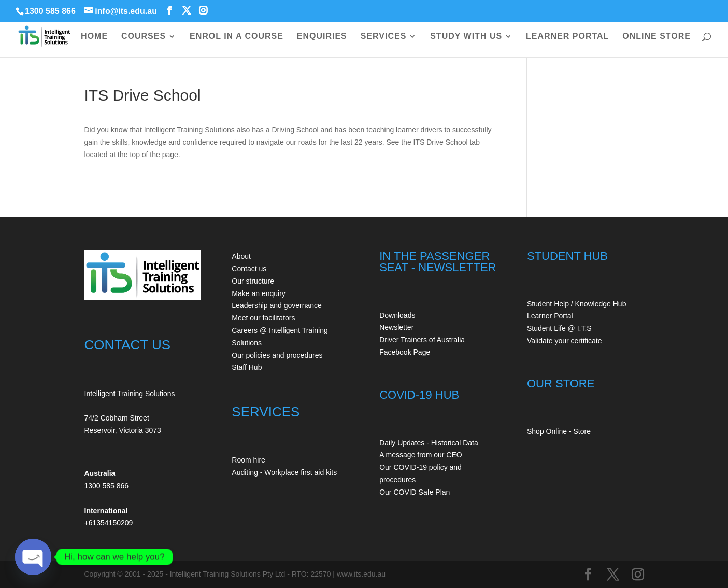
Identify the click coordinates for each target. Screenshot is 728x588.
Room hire (248, 460)
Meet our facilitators (263, 318)
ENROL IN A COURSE (237, 37)
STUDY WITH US (466, 37)
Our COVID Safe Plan (415, 492)
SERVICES (384, 37)
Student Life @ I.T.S (559, 328)
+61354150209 (109, 523)
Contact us (249, 269)
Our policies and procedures (277, 355)
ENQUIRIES (322, 37)
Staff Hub (247, 367)
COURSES (144, 37)
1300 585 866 (50, 11)
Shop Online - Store (559, 431)
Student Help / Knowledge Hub (576, 304)
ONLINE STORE (656, 37)
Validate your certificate (564, 341)
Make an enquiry (259, 293)
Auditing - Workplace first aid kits (284, 472)
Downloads (397, 315)
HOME (94, 37)
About (241, 256)
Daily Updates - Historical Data (429, 443)
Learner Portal (550, 316)
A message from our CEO (421, 455)
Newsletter (396, 327)
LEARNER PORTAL (567, 37)
